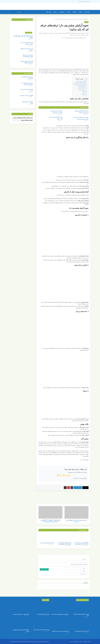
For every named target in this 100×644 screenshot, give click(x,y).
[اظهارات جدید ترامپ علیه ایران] (15, 97)
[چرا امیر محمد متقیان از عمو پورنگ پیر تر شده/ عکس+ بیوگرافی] (15, 79)
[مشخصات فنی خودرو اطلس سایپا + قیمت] (60, 608)
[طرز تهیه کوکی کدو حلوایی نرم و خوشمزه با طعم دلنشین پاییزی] (63, 537)
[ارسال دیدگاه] (44, 569)
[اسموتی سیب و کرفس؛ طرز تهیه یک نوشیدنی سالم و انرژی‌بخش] (68, 119)
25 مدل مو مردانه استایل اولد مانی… (81, 631)
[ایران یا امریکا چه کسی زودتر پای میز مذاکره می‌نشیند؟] (22, 28)
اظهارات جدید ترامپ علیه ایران (27, 96)
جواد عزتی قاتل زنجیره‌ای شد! (43, 614)
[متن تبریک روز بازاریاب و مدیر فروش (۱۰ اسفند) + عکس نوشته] (15, 44)
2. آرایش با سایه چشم (82, 89)
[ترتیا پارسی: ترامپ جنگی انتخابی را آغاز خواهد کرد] (15, 57)
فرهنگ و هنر (62, 12)
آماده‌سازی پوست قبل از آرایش (80, 84)
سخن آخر (84, 95)
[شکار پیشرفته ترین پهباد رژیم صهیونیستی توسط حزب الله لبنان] (20, 623)
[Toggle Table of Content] (85, 79)
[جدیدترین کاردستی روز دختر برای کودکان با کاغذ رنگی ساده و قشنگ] (60, 625)
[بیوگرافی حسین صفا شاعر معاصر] (15, 104)
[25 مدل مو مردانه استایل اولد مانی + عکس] (80, 625)
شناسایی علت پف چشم (81, 81)
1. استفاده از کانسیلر (82, 87)
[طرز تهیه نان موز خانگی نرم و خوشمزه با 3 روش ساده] (42, 113)
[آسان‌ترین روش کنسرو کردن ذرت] (46, 537)
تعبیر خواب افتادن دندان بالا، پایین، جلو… (41, 630)
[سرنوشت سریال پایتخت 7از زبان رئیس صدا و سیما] (15, 85)
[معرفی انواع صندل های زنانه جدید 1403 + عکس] (42, 119)
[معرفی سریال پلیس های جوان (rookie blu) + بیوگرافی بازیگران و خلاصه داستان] (80, 608)
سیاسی (68, 12)
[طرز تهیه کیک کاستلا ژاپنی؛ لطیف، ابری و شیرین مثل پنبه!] (68, 113)
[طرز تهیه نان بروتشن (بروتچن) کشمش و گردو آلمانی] (15, 63)
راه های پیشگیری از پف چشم (80, 83)
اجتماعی (80, 12)
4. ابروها (84, 92)
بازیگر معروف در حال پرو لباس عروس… (21, 614)
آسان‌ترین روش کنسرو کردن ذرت (47, 543)
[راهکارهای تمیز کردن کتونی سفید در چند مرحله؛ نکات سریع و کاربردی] (81, 537)
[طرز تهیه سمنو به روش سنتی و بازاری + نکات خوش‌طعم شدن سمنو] (15, 91)
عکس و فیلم (49, 12)
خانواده (77, 19)
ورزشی (55, 12)
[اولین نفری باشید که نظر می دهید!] (66, 564)
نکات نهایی (84, 93)
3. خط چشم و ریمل (82, 90)
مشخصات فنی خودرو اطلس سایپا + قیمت (60, 614)
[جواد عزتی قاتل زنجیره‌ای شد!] (40, 608)
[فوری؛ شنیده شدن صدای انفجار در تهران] (15, 51)
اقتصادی (74, 12)
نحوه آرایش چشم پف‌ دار (81, 86)
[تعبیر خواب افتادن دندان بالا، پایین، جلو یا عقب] (40, 623)
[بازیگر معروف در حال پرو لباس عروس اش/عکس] (20, 608)
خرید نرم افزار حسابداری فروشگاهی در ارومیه (23, 118)
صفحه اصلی (87, 12)
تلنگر (83, 69)
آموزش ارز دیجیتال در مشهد (27, 120)
